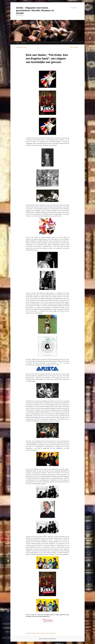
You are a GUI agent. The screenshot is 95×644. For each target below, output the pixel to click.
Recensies (24, 43)
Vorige (71, 47)
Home (18, 43)
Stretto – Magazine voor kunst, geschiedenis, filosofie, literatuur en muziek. (35, 10)
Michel (44, 633)
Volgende (76, 47)
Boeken (39, 633)
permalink (54, 633)
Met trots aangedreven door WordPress (48, 639)
